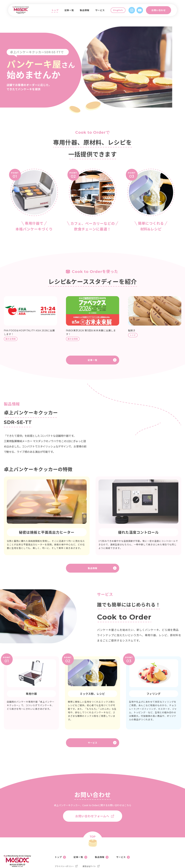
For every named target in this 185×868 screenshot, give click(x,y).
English (120, 12)
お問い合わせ (161, 12)
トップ (57, 12)
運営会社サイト (89, 844)
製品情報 (87, 12)
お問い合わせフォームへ (92, 795)
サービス (102, 12)
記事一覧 (72, 12)
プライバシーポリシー (64, 844)
